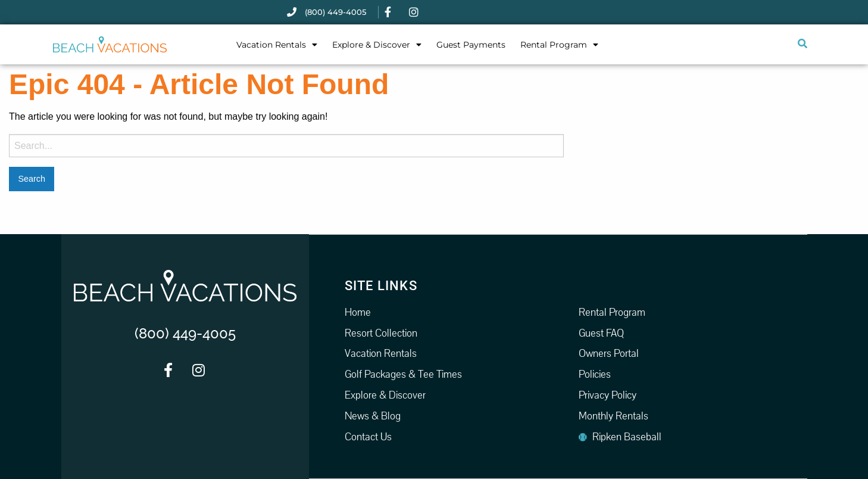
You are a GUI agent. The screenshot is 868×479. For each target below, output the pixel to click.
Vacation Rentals (277, 45)
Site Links (381, 285)
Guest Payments (471, 45)
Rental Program (559, 45)
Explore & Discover (377, 45)
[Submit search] (802, 44)
